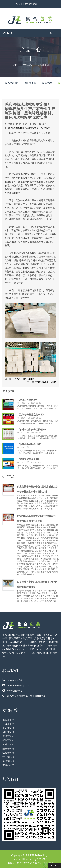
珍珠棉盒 (47, 83)
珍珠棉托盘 (11, 83)
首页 (14, 65)
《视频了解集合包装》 (29, 459)
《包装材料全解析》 (28, 400)
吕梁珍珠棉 (8, 744)
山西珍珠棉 (8, 720)
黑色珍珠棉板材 (15, 128)
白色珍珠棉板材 (29, 128)
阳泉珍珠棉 (8, 748)
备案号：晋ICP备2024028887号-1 (26, 863)
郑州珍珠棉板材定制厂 (24, 379)
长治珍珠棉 (8, 761)
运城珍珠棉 (8, 736)
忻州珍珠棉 (8, 740)
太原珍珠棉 (8, 765)
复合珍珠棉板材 (43, 128)
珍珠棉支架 (30, 83)
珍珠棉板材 (43, 65)
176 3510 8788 (13, 680)
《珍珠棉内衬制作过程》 (30, 444)
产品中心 (27, 65)
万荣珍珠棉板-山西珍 (46, 382)
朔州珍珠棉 (8, 732)
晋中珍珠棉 (8, 757)
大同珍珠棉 (8, 728)
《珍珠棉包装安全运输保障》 (32, 430)
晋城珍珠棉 (8, 724)
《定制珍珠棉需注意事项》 (31, 415)
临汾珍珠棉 (8, 753)
